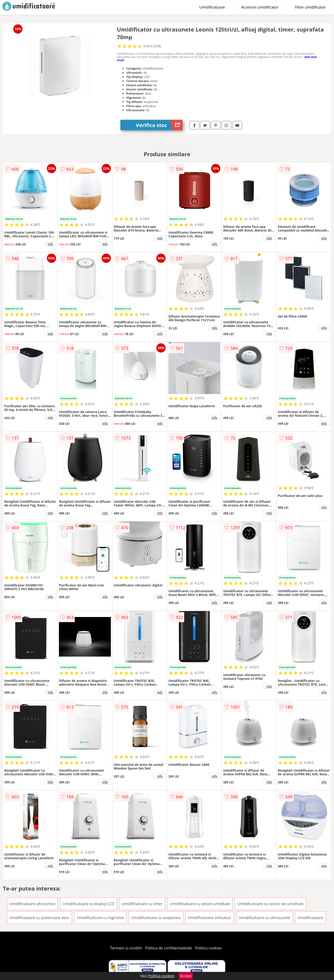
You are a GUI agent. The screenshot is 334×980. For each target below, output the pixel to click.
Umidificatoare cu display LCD (88, 904)
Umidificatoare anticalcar (209, 918)
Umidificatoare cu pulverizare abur (39, 918)
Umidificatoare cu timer (142, 904)
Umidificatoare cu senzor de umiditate (270, 904)
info (50, 244)
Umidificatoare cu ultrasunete (264, 918)
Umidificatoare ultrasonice (32, 904)
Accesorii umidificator (260, 7)
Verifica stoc (159, 125)
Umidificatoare (212, 7)
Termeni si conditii (126, 948)
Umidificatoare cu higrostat (100, 918)
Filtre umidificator (310, 7)
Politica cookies (209, 948)
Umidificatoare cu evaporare (156, 918)
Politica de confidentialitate (169, 948)
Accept (186, 976)
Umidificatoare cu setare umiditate (200, 904)
